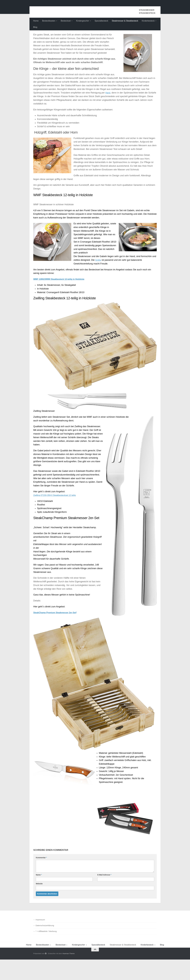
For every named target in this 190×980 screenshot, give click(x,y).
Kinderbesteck (148, 21)
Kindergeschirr (83, 21)
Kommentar (41, 878)
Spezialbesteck (101, 21)
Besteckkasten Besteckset (66, 9)
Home (36, 21)
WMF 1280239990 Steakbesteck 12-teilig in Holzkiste (62, 300)
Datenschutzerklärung (45, 946)
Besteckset (66, 21)
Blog (35, 27)
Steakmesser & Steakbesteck (125, 21)
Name (39, 895)
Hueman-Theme (69, 974)
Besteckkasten (49, 21)
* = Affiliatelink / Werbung (46, 952)
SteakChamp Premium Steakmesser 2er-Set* (57, 633)
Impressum (40, 940)
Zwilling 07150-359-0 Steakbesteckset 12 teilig (57, 516)
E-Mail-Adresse (104, 895)
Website (39, 904)
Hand (108, 114)
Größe (98, 281)
